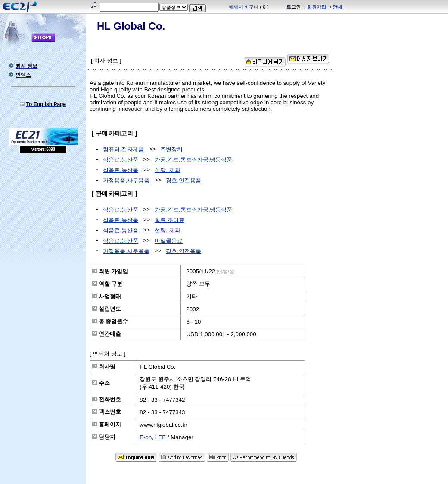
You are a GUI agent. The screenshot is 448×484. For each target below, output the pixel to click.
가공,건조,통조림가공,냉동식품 (193, 160)
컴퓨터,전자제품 (123, 149)
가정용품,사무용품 (126, 180)
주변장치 (171, 149)
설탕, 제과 (167, 170)
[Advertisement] (43, 215)
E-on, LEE (153, 437)
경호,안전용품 (184, 180)
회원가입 (317, 7)
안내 (337, 7)
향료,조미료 (170, 220)
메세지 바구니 (244, 7)
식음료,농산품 (121, 160)
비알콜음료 (169, 241)
